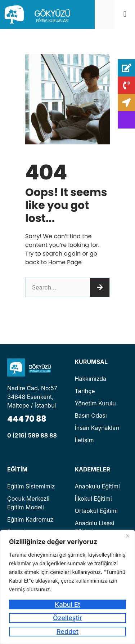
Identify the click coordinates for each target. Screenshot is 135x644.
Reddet (67, 632)
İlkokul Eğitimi (93, 499)
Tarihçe (85, 391)
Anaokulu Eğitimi (97, 486)
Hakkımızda (91, 379)
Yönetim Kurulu (95, 403)
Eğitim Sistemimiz (31, 486)
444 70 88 (27, 419)
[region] (67, 587)
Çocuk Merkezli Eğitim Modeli (28, 503)
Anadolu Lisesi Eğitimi (95, 527)
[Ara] (100, 287)
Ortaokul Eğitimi (96, 511)
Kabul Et (67, 604)
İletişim (84, 440)
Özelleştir (67, 618)
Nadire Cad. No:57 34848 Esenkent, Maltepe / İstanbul (32, 397)
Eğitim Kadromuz (30, 519)
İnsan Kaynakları (97, 428)
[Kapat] (127, 536)
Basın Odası (91, 415)
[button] (125, 14)
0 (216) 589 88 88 (32, 435)
